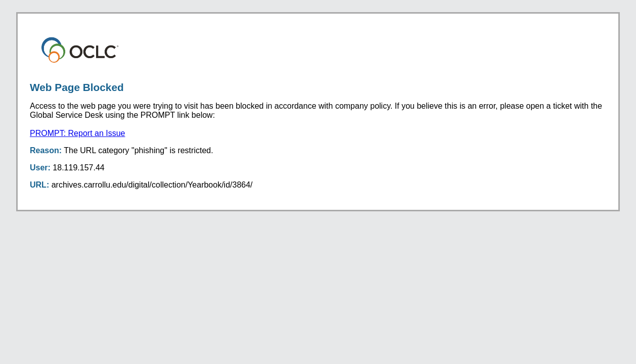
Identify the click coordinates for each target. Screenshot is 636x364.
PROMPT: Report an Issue (78, 133)
